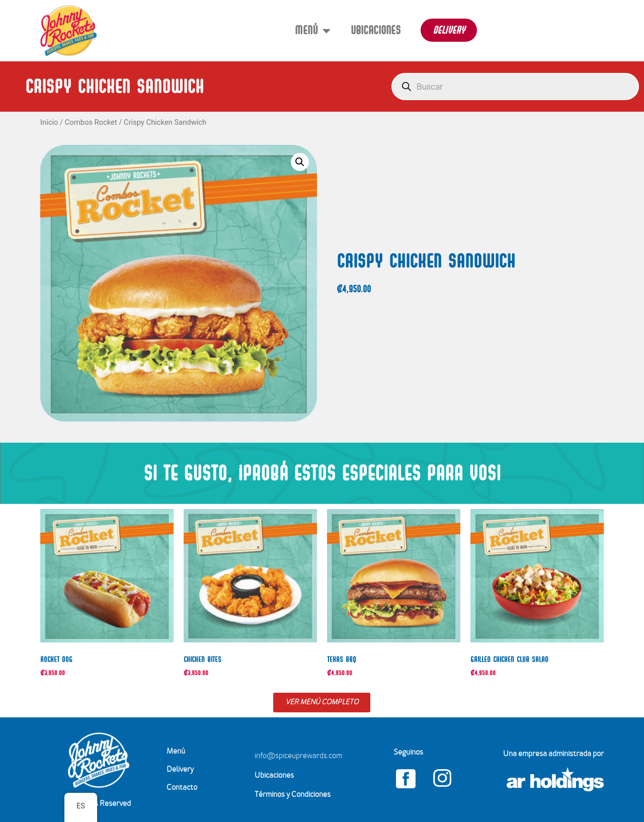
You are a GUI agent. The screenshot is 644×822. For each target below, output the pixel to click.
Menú (313, 30)
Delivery (180, 770)
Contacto (182, 788)
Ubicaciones (376, 30)
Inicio (49, 122)
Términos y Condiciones (293, 795)
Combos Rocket (91, 122)
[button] (300, 162)
